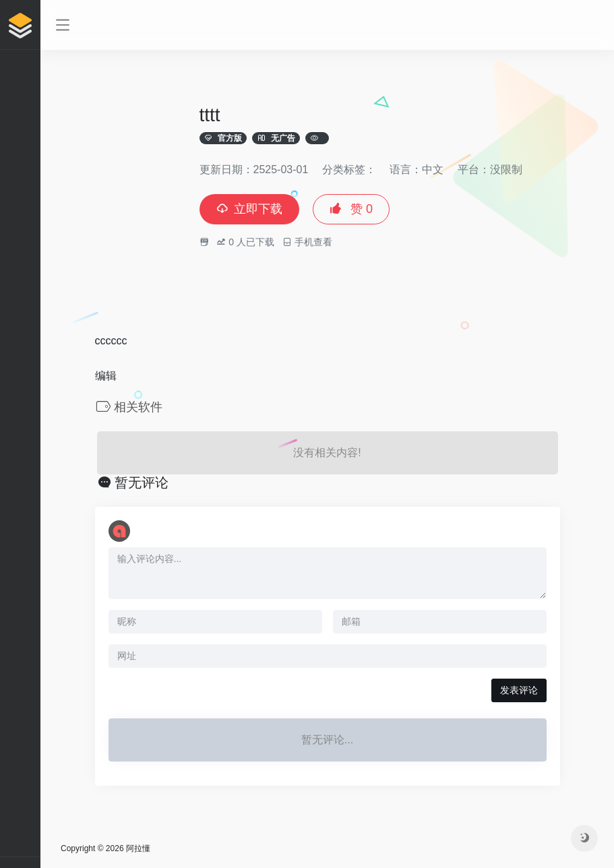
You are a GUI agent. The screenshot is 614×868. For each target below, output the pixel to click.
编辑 (106, 376)
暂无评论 (142, 483)
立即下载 (249, 209)
